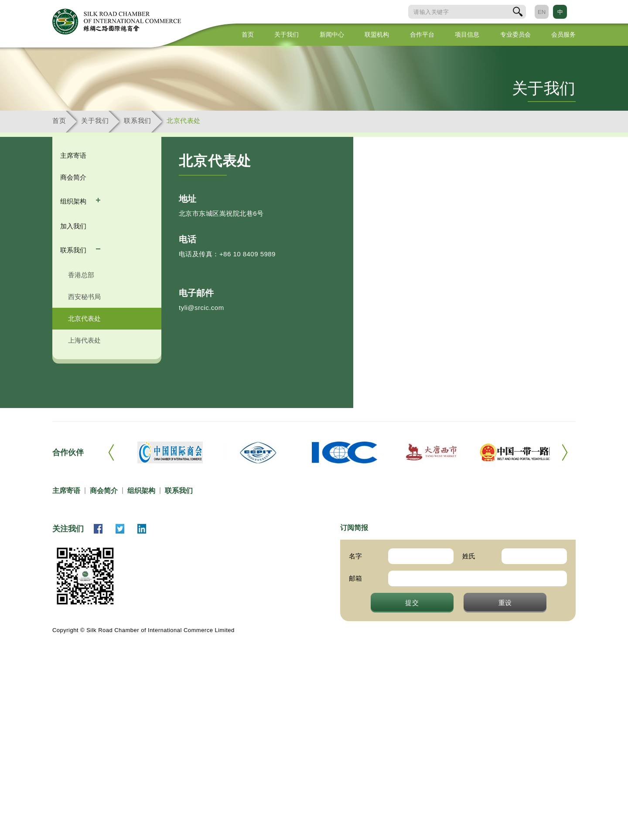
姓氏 (469, 556)
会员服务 (563, 34)
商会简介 (73, 177)
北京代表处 (184, 121)
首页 (248, 34)
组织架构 (74, 201)
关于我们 (287, 34)
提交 (412, 602)
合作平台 (422, 34)
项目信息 (467, 34)
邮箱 (355, 578)
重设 (505, 602)
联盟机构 (377, 34)
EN (542, 12)
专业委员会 (515, 34)
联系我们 (138, 121)
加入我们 (73, 226)
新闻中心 (332, 34)
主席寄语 (73, 155)
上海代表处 (84, 340)
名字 (355, 556)
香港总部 (81, 275)
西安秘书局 (84, 297)
